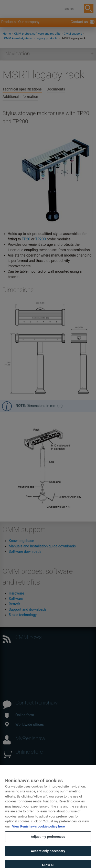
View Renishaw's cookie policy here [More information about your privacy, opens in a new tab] (38, 831)
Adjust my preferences (48, 842)
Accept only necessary (48, 856)
